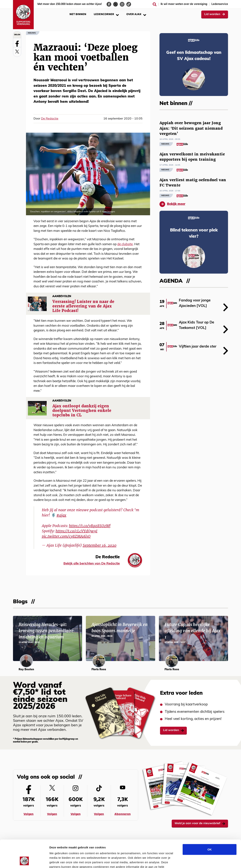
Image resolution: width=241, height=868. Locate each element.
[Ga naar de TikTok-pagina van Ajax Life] (129, 4)
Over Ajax (136, 14)
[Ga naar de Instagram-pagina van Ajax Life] (122, 4)
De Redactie (50, 119)
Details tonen (203, 861)
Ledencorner (106, 14)
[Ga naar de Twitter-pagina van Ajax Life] (116, 4)
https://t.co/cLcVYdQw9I (76, 531)
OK (210, 823)
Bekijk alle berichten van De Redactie (92, 564)
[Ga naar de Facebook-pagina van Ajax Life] (109, 4)
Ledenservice (220, 4)
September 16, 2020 (100, 545)
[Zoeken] (155, 4)
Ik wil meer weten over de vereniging (184, 4)
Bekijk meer (172, 204)
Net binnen (78, 14)
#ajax (61, 515)
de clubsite (125, 244)
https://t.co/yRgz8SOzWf (90, 526)
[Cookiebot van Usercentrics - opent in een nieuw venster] (24, 861)
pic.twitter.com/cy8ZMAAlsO (66, 536)
